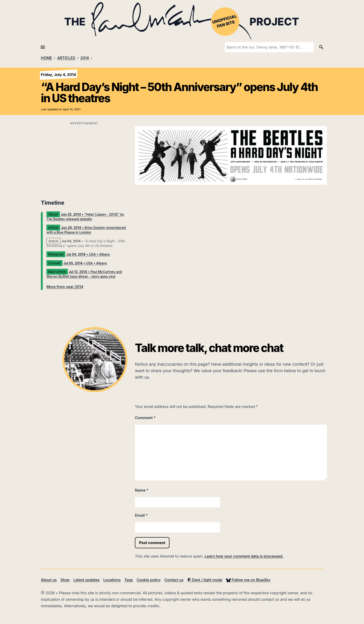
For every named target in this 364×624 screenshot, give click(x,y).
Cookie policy (148, 580)
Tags (129, 580)
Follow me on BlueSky (248, 580)
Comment (145, 418)
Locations (112, 580)
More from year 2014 (65, 287)
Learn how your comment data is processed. (244, 556)
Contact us (174, 580)
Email (141, 515)
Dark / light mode (205, 580)
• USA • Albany (88, 254)
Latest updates (86, 580)
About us (49, 580)
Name (142, 490)
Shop (65, 580)
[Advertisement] (84, 159)
